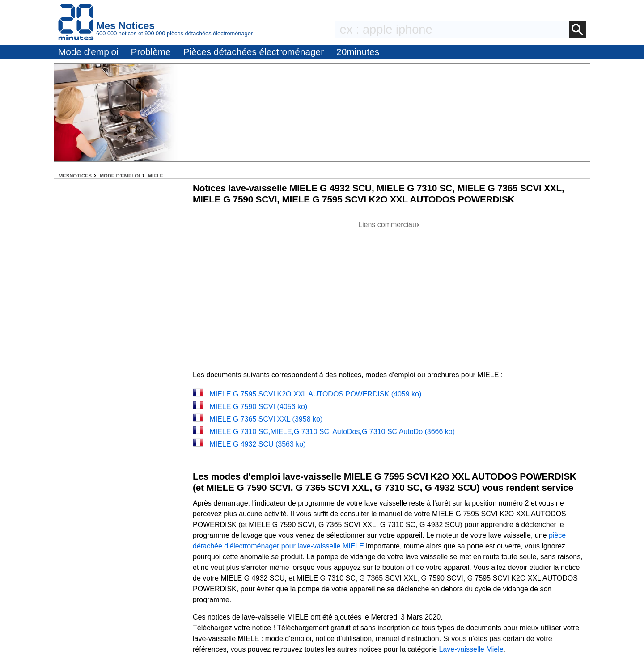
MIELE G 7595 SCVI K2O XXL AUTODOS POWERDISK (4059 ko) (315, 394)
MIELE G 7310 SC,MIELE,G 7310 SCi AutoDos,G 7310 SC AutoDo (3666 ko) (332, 432)
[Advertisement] (389, 293)
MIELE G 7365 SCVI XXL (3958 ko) (266, 419)
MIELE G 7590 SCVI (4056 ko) (258, 407)
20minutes (358, 52)
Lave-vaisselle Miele (471, 649)
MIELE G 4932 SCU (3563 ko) (257, 444)
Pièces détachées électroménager (254, 52)
